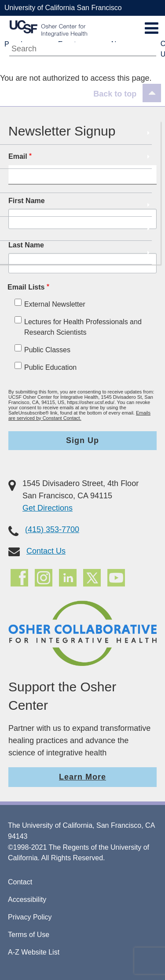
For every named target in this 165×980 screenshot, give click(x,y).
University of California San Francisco (63, 8)
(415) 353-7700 (52, 529)
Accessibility (27, 900)
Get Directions (48, 508)
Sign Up (82, 440)
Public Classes (47, 350)
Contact (20, 882)
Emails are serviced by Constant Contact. (79, 415)
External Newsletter (55, 304)
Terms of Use (29, 935)
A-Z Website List (34, 952)
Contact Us (46, 551)
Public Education (50, 367)
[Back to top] (127, 94)
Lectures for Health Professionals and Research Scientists (83, 327)
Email (18, 156)
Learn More (82, 777)
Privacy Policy (30, 917)
